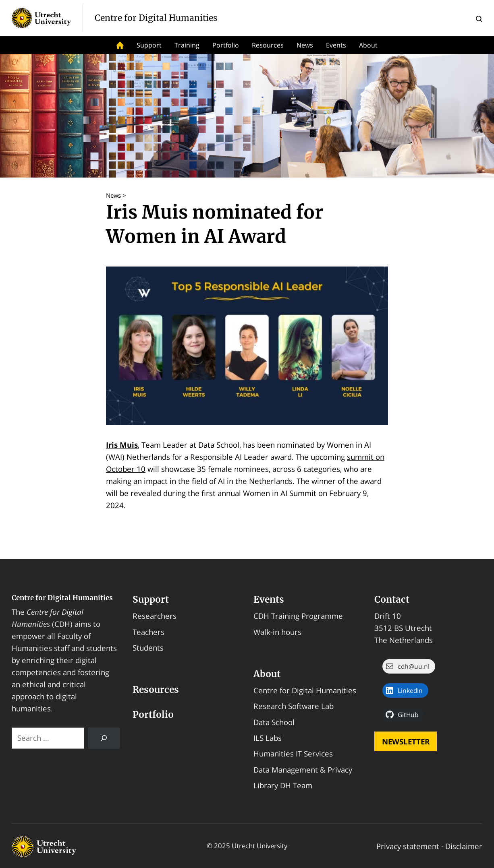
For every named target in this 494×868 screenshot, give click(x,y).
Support (149, 45)
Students (148, 648)
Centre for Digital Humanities (62, 598)
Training (187, 45)
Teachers (148, 632)
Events (336, 45)
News (305, 45)
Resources (268, 45)
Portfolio (226, 45)
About (368, 45)
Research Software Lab (294, 706)
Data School (274, 722)
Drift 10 (388, 616)
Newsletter (406, 741)
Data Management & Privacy (303, 770)
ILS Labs (268, 738)
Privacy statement (408, 846)
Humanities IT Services (293, 753)
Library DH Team (283, 785)
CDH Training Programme (298, 616)
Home (120, 45)
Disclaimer (464, 846)
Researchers (155, 616)
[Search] (104, 738)
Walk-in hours (277, 632)
